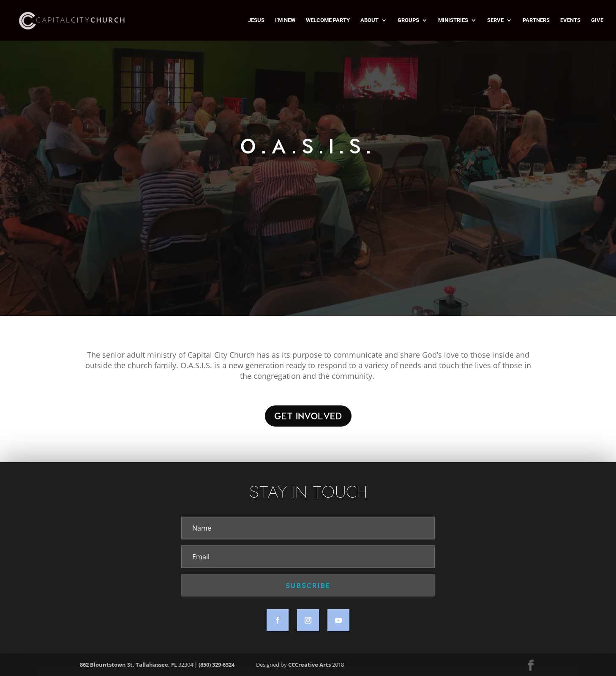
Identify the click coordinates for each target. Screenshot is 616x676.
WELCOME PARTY (328, 20)
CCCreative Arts (309, 665)
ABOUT (369, 20)
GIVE (597, 20)
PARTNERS (536, 20)
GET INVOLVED (308, 416)
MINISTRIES (453, 20)
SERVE (495, 20)
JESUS (256, 20)
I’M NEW (285, 20)
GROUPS (408, 20)
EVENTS (570, 20)
